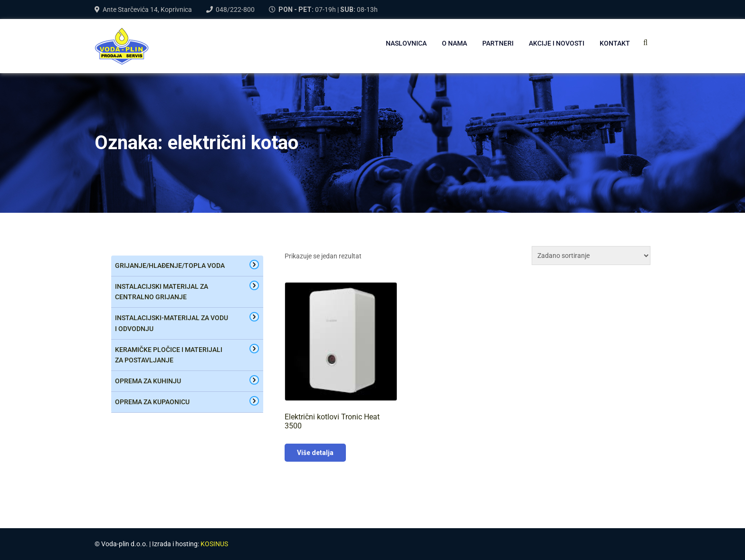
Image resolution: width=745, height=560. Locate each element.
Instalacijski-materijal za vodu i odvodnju (172, 323)
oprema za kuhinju (148, 381)
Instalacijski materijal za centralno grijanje (162, 292)
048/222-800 (235, 9)
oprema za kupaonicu (152, 402)
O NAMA (454, 43)
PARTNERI (498, 43)
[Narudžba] (591, 256)
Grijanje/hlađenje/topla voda (170, 266)
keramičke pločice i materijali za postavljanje (169, 355)
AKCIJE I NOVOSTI (557, 43)
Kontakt (615, 43)
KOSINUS (214, 544)
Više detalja (315, 453)
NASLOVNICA (406, 43)
